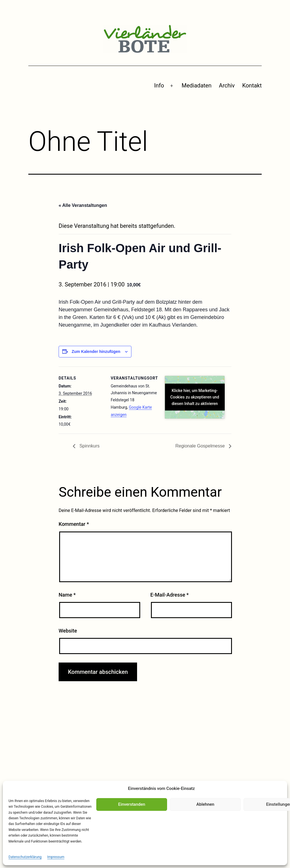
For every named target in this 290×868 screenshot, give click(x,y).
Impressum (56, 857)
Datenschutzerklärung (25, 857)
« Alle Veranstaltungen (83, 205)
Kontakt (252, 85)
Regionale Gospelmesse (201, 446)
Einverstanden (132, 804)
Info (159, 85)
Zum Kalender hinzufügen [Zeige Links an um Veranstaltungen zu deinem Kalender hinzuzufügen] (96, 352)
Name (67, 595)
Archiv (227, 85)
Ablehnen (205, 804)
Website (68, 631)
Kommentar (74, 524)
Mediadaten (196, 85)
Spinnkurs (89, 446)
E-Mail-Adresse (170, 595)
